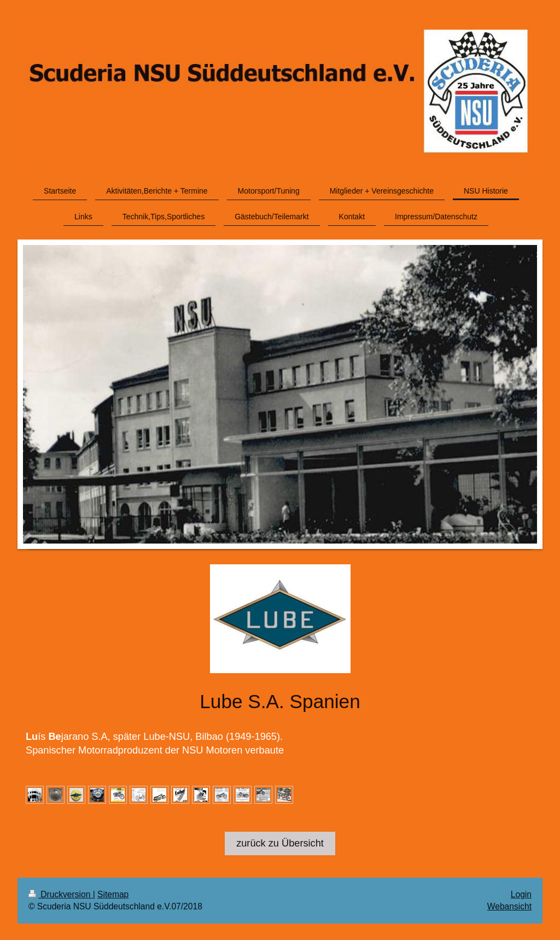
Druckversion (61, 894)
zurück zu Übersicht (280, 843)
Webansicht (509, 906)
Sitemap (113, 894)
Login (521, 894)
